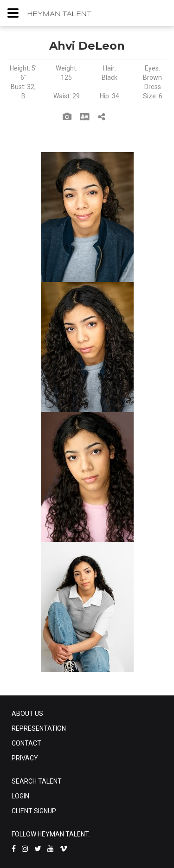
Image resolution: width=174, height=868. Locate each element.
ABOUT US (27, 714)
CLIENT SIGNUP (34, 811)
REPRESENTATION (39, 728)
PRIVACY (25, 758)
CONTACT (26, 743)
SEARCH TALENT (37, 781)
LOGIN (20, 796)
